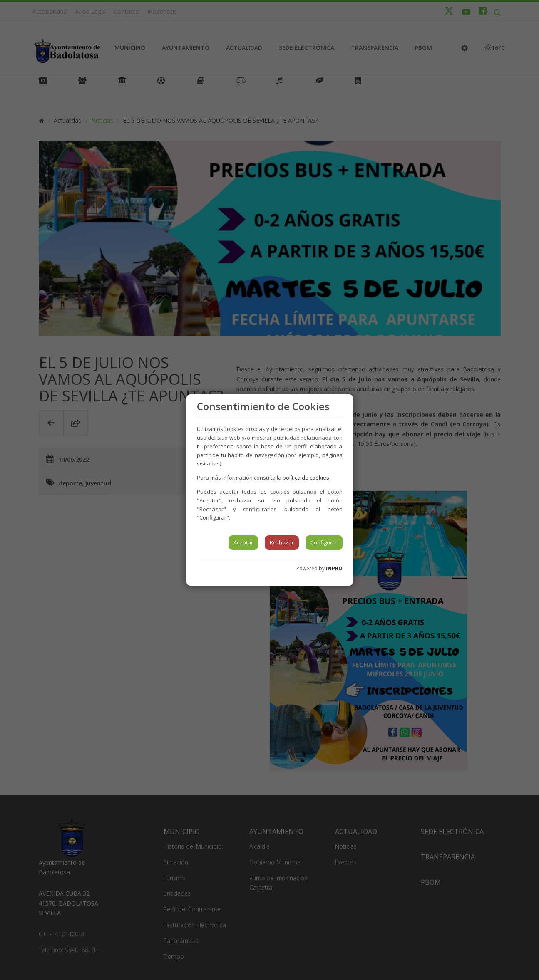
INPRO (334, 568)
